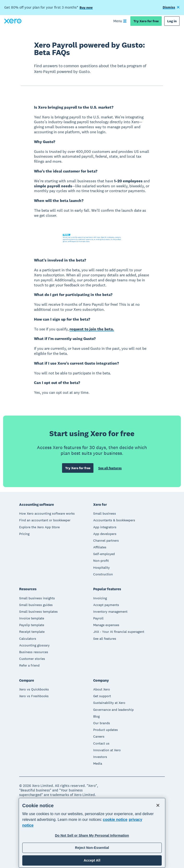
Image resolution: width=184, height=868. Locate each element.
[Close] (158, 805)
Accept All (92, 860)
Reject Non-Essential (92, 848)
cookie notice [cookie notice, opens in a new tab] (115, 820)
